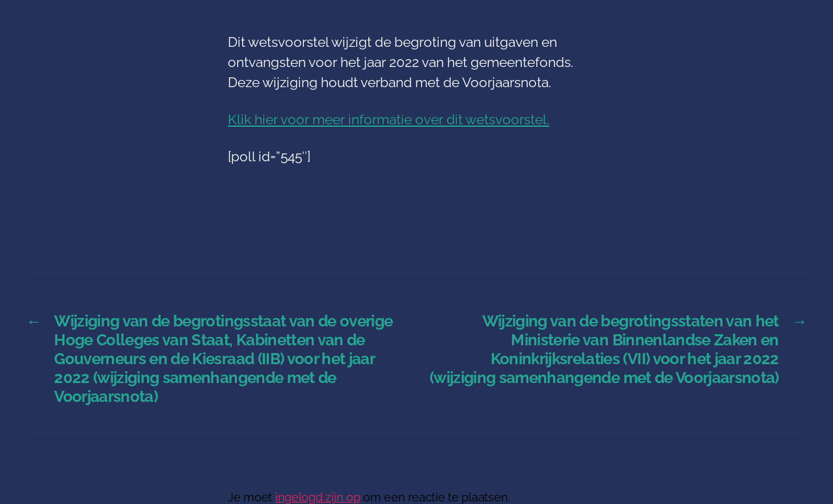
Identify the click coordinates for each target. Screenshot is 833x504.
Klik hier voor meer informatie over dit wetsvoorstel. (389, 119)
